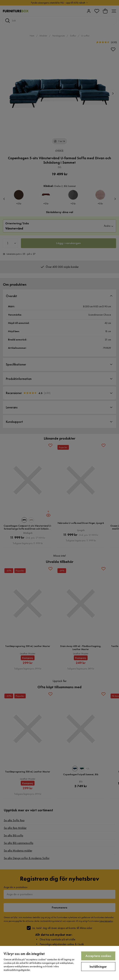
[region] (59, 963)
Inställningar (98, 966)
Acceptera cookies (98, 956)
